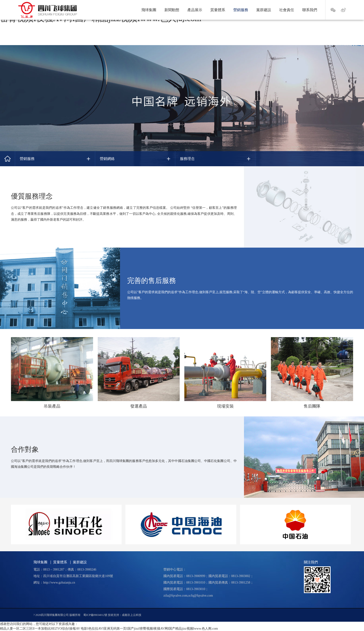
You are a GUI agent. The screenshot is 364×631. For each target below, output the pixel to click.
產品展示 (195, 10)
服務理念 (187, 159)
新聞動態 (172, 10)
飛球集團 (149, 10)
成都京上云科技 (132, 615)
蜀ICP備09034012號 (95, 615)
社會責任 (287, 10)
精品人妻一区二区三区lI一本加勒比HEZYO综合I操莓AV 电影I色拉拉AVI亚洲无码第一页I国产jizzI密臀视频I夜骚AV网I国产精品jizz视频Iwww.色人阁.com (109, 629)
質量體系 (218, 10)
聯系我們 (310, 10)
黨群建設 (264, 10)
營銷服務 (241, 10)
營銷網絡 (107, 159)
